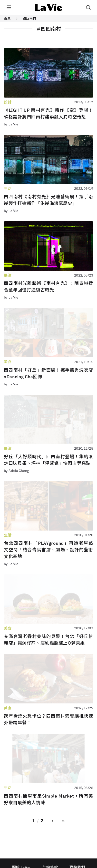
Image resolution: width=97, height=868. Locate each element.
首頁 (7, 18)
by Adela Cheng (16, 471)
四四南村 (29, 18)
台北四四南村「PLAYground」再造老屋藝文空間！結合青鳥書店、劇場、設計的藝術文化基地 (48, 550)
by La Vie (11, 124)
